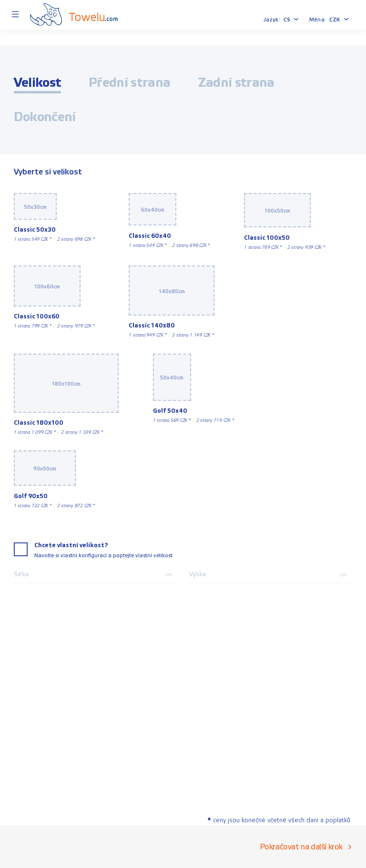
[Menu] (15, 15)
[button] (291, 20)
